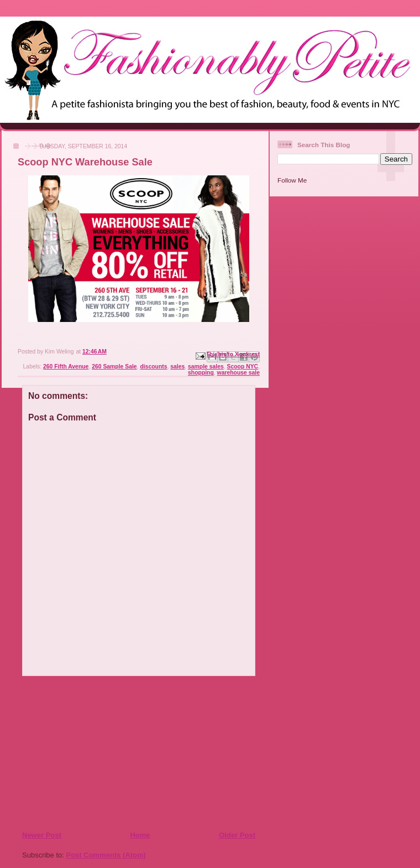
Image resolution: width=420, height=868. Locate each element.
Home (140, 835)
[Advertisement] (89, 753)
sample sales (206, 367)
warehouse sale (238, 373)
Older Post (237, 835)
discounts (153, 367)
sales (177, 367)
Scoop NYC (243, 367)
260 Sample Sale (114, 367)
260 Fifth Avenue (66, 367)
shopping (201, 373)
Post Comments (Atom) (106, 855)
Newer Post (42, 835)
